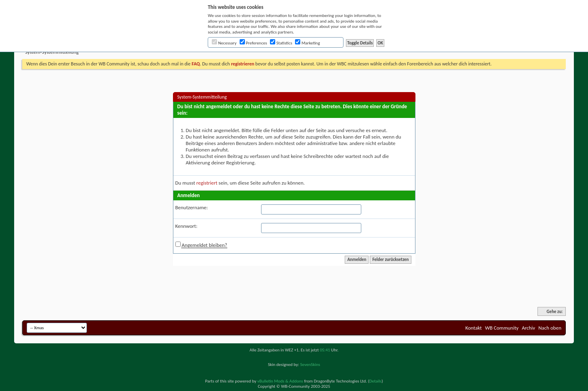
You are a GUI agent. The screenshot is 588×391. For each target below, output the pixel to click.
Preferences (253, 43)
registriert (207, 183)
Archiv (528, 328)
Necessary (224, 43)
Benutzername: (192, 207)
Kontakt (473, 328)
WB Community (502, 328)
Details (375, 381)
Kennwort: (187, 226)
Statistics (281, 43)
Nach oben (550, 328)
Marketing (307, 43)
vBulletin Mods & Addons (280, 381)
